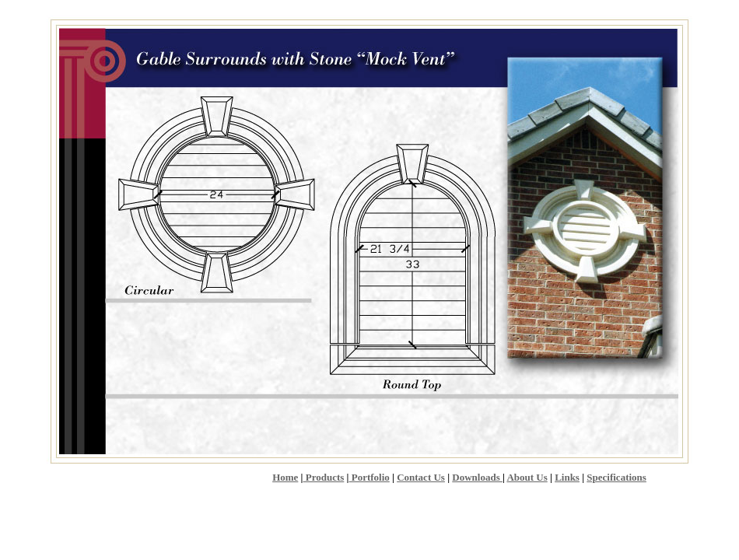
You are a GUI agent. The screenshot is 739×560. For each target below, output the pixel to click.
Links (567, 477)
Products (323, 477)
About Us (527, 477)
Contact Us (421, 477)
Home (285, 477)
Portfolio (369, 477)
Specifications (616, 477)
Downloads (477, 477)
